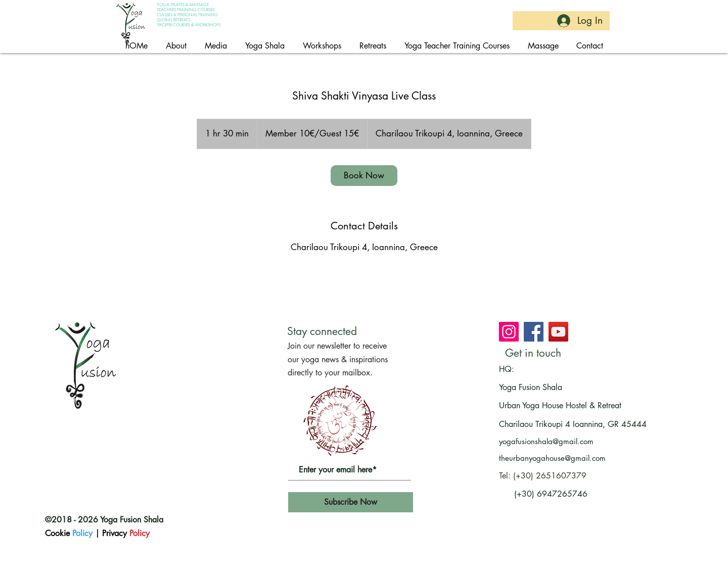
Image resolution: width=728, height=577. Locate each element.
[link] (364, 176)
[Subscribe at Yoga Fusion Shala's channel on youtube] (558, 332)
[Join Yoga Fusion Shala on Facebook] (534, 332)
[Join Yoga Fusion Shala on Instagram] (509, 332)
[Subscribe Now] (351, 502)
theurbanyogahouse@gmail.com (552, 458)
